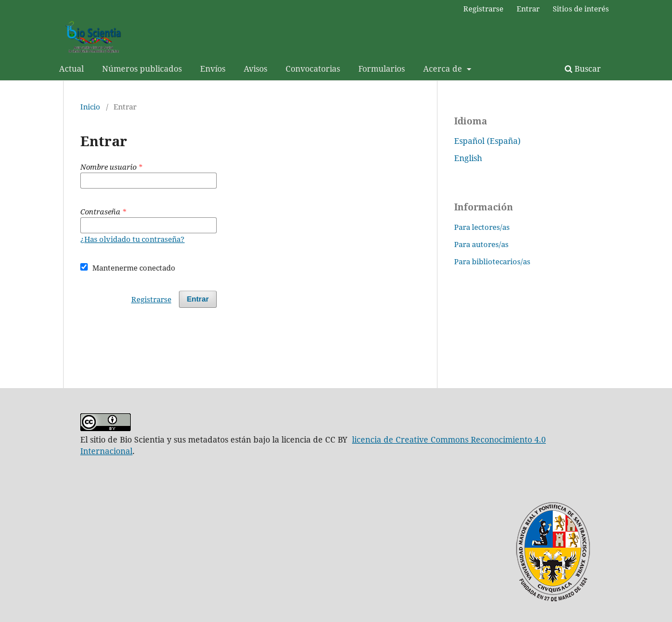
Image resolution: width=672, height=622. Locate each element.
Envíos (213, 69)
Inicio (90, 107)
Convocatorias (313, 69)
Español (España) (487, 141)
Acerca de (444, 69)
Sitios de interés (581, 9)
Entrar (528, 9)
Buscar (583, 69)
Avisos (255, 69)
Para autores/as (481, 244)
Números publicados (142, 69)
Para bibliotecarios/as (492, 261)
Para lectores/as (482, 227)
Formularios (382, 69)
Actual (71, 69)
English (468, 158)
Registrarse (483, 9)
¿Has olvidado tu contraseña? (132, 239)
